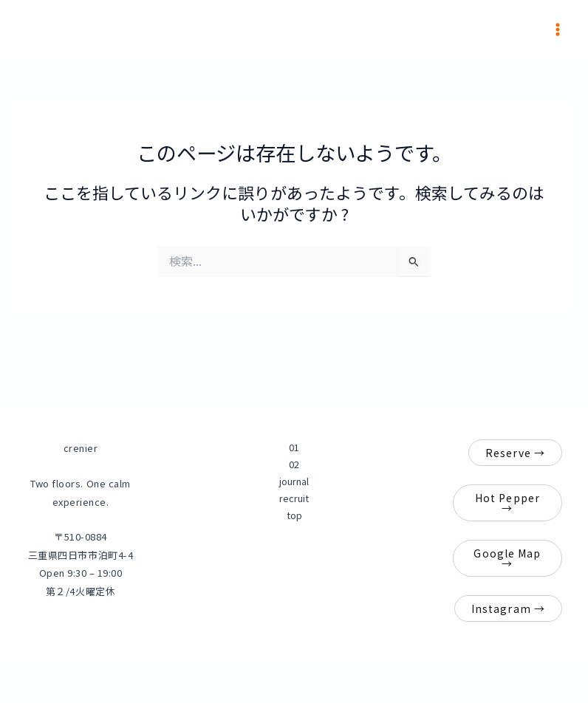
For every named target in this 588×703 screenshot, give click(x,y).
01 (294, 447)
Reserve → (515, 453)
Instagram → (508, 608)
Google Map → (507, 558)
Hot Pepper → (507, 503)
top (294, 515)
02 (294, 464)
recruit (294, 498)
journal (294, 481)
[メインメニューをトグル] (558, 30)
